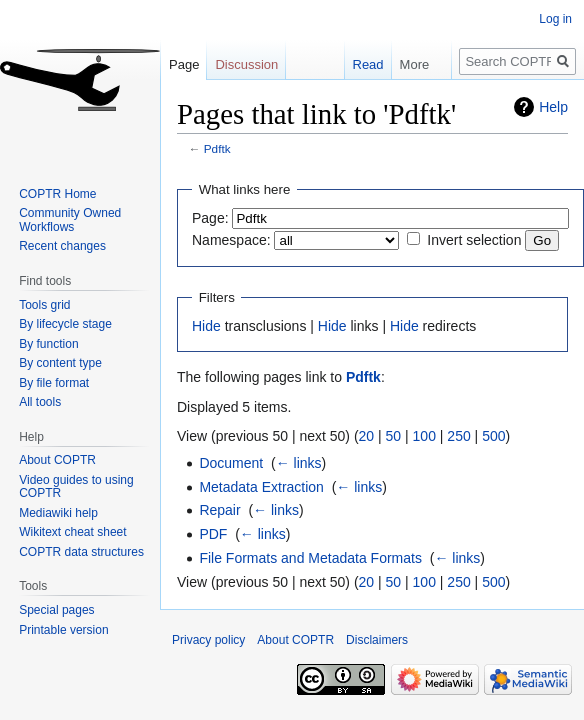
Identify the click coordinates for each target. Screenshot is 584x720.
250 (458, 436)
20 (367, 436)
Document (231, 463)
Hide (206, 326)
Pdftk (217, 148)
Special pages (56, 610)
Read (357, 64)
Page (184, 64)
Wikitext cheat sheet (72, 532)
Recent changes (62, 246)
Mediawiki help (58, 513)
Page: (210, 218)
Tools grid (44, 305)
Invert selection (474, 240)
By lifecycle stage (65, 324)
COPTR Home (57, 194)
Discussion (246, 64)
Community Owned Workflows (70, 220)
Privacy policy (208, 640)
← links (299, 463)
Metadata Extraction (261, 487)
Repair (219, 510)
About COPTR (57, 460)
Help (553, 107)
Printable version (63, 630)
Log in (555, 19)
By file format (54, 383)
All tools (40, 402)
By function (48, 344)
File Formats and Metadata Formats (310, 558)
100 (424, 436)
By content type (60, 363)
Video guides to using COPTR (76, 487)
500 (493, 436)
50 (394, 436)
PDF (213, 534)
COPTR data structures (81, 552)
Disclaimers (377, 640)
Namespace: (231, 240)
